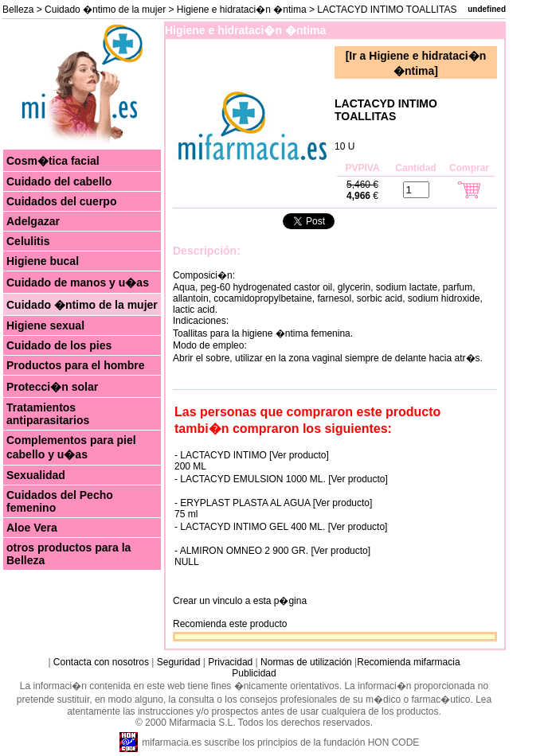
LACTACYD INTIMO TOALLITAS (386, 110)
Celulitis (28, 241)
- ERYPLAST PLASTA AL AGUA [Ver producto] (273, 503)
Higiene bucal (43, 261)
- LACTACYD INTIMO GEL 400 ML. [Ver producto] (281, 527)
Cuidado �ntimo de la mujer (105, 10)
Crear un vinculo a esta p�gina (240, 601)
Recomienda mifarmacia (408, 662)
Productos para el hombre (75, 365)
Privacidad (230, 662)
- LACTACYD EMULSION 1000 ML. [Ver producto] (281, 479)
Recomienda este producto (230, 624)
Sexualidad (36, 475)
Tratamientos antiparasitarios (48, 414)
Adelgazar (33, 221)
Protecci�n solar (52, 387)
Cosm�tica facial (53, 161)
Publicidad (254, 673)
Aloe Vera (32, 528)
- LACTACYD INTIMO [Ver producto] (252, 455)
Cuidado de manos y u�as (78, 283)
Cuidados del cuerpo (61, 201)
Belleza (18, 10)
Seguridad (179, 662)
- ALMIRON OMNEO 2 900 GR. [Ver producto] (272, 551)
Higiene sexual (45, 325)
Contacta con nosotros (101, 662)
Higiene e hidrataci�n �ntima (242, 10)
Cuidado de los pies (59, 345)
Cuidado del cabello (59, 181)
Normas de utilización (305, 662)
